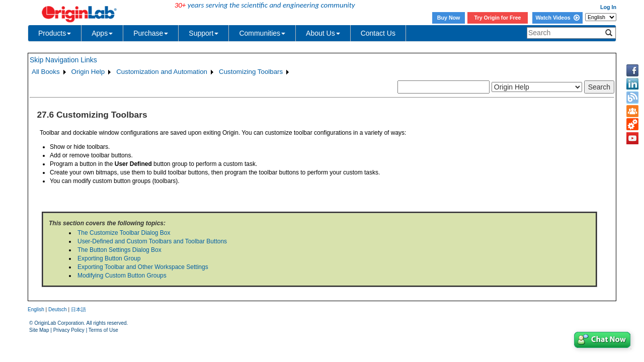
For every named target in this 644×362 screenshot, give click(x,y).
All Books (46, 72)
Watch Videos (557, 18)
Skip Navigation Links (63, 60)
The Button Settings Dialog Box (119, 250)
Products (55, 33)
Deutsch (58, 309)
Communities (262, 33)
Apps (102, 33)
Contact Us (378, 33)
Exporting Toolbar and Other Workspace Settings (143, 267)
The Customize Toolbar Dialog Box (124, 233)
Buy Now (449, 18)
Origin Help (88, 72)
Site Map (39, 330)
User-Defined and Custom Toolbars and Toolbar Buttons (152, 241)
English (36, 309)
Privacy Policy (69, 330)
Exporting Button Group (109, 258)
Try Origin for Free (498, 18)
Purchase (151, 33)
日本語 (78, 309)
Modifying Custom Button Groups (122, 276)
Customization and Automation (162, 72)
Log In (608, 7)
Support (204, 33)
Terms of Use (103, 330)
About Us (323, 33)
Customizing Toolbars (251, 72)
